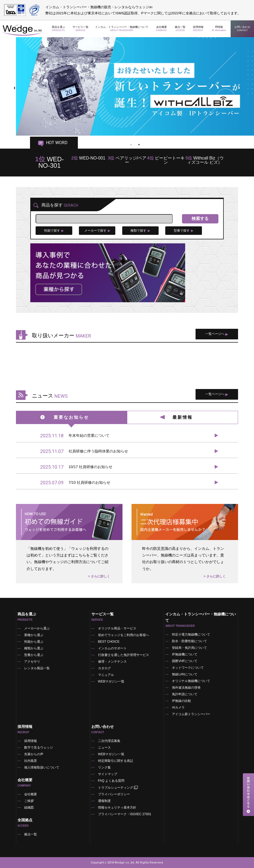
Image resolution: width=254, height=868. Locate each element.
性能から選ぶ (34, 642)
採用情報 (198, 29)
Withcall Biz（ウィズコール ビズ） (205, 160)
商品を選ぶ (58, 29)
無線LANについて (185, 674)
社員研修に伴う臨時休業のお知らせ (84, 451)
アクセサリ (32, 662)
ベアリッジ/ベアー (127, 160)
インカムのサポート (112, 648)
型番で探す (184, 231)
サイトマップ (108, 774)
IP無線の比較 (181, 701)
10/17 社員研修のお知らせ (76, 467)
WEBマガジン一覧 (111, 681)
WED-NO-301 (49, 162)
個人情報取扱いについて (42, 767)
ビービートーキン (166, 160)
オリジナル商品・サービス (117, 628)
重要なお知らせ (71, 417)
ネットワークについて (188, 668)
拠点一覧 (180, 29)
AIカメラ (178, 707)
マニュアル (106, 675)
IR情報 (219, 29)
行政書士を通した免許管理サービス (124, 655)
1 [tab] (131, 145)
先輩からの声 (34, 754)
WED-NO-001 (88, 158)
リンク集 (104, 767)
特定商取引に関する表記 (116, 761)
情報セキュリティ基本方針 (117, 807)
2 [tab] (139, 145)
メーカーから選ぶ (37, 628)
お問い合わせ (242, 29)
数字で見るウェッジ (39, 748)
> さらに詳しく (99, 576)
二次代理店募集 (109, 741)
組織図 (29, 807)
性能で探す (54, 231)
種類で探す (140, 231)
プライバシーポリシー (114, 794)
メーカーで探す (97, 231)
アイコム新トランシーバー (191, 714)
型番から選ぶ (34, 655)
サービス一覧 (81, 29)
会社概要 (162, 29)
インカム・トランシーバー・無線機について (122, 29)
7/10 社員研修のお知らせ (75, 483)
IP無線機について (185, 654)
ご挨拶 (29, 801)
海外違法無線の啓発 (186, 688)
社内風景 (31, 761)
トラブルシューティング (118, 787)
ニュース (104, 748)
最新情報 (183, 417)
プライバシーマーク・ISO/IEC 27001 (125, 814)
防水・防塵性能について (189, 641)
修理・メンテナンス (112, 662)
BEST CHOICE (109, 642)
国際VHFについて (185, 661)
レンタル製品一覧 (37, 668)
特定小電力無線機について (191, 634)
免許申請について (185, 694)
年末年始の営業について (75, 436)
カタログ (104, 668)
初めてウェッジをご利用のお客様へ (124, 635)
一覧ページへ (217, 334)
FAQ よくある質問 (111, 781)
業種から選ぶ (34, 635)
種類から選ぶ (34, 648)
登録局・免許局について (189, 648)
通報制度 (104, 801)
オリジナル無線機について (191, 681)
